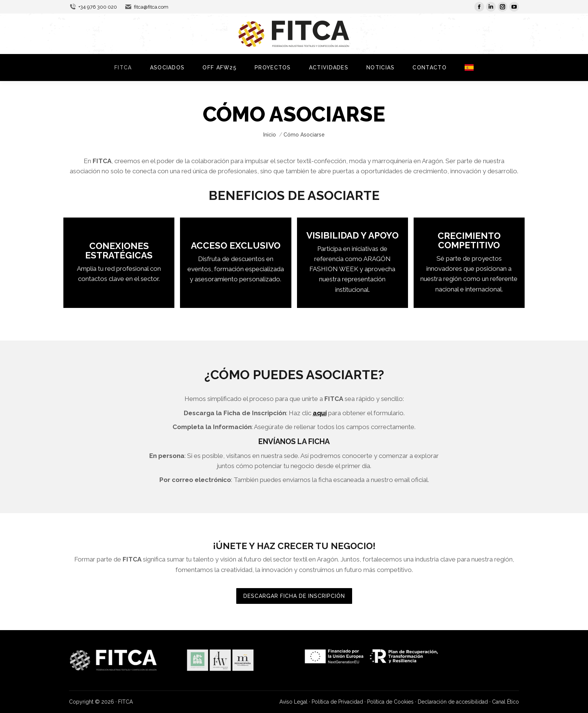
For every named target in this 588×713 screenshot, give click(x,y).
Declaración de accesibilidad (453, 702)
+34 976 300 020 (93, 7)
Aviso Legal (293, 702)
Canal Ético (505, 702)
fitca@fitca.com (146, 7)
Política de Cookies (390, 702)
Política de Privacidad (337, 702)
